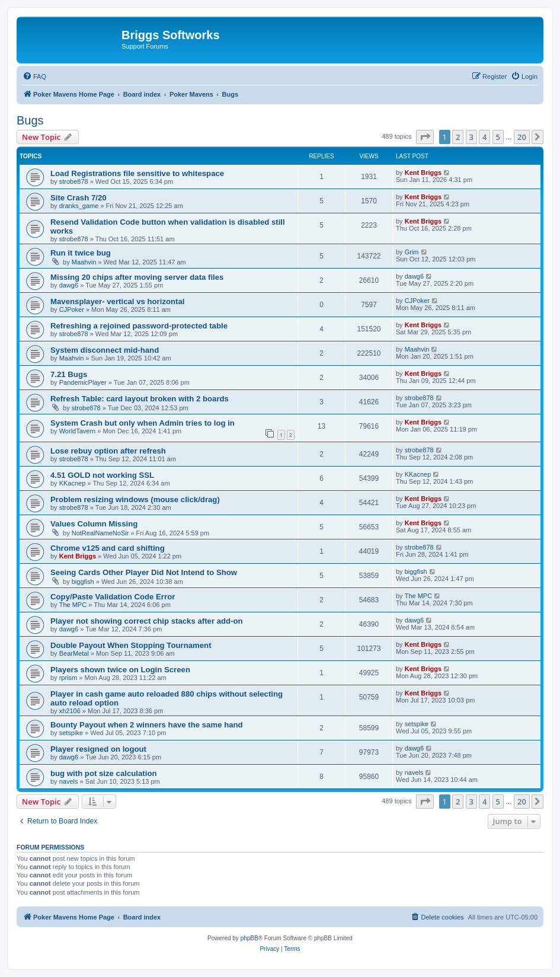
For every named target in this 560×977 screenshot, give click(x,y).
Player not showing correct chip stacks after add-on (147, 621)
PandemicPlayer (83, 382)
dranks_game (79, 206)
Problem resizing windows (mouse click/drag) (135, 499)
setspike (71, 733)
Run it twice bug (81, 253)
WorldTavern (78, 431)
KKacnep (73, 483)
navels (69, 781)
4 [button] (484, 137)
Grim (412, 252)
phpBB (249, 938)
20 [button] (522, 137)
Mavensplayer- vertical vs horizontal (117, 301)
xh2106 (70, 711)
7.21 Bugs (69, 374)
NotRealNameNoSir (100, 533)
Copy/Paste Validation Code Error (113, 597)
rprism (68, 678)
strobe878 (74, 181)
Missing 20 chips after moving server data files (137, 277)
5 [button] (498, 137)
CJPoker (72, 309)
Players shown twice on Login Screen (120, 670)
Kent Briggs (423, 173)
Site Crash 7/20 (79, 198)
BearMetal (74, 653)
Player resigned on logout (98, 749)
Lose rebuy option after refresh (108, 451)
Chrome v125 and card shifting (108, 548)
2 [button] (458, 137)
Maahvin (84, 262)
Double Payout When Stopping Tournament (131, 645)
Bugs (30, 120)
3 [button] (471, 137)
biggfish (83, 582)
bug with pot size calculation (104, 773)
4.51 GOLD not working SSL (102, 475)
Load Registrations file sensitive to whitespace (137, 173)
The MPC (73, 605)
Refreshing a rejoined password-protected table (139, 326)
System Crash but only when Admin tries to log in (143, 423)
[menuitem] (34, 76)
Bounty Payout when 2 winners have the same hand (147, 725)
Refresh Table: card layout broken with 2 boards (140, 399)
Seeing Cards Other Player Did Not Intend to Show (144, 572)
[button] (425, 137)
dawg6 (69, 285)
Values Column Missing (94, 524)
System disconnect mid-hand (105, 350)
